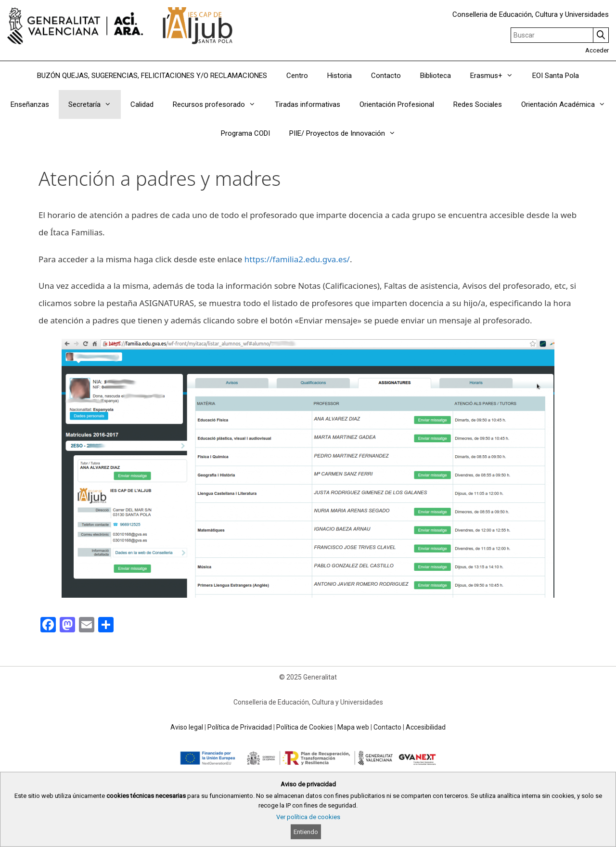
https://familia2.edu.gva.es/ (297, 259)
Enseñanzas (30, 104)
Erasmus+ (496, 76)
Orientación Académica (568, 104)
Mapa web (353, 727)
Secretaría (95, 104)
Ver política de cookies (308, 817)
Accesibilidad (426, 727)
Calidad (142, 104)
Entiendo (306, 832)
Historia (340, 76)
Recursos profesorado (219, 104)
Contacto (386, 76)
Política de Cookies (305, 727)
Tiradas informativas (308, 104)
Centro (297, 76)
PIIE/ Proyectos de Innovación (347, 133)
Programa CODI (245, 133)
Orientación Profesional (397, 104)
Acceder (597, 50)
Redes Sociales (478, 104)
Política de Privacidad (240, 727)
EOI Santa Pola (556, 76)
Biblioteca (436, 76)
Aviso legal (187, 727)
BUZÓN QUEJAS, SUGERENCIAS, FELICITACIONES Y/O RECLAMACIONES (152, 76)
